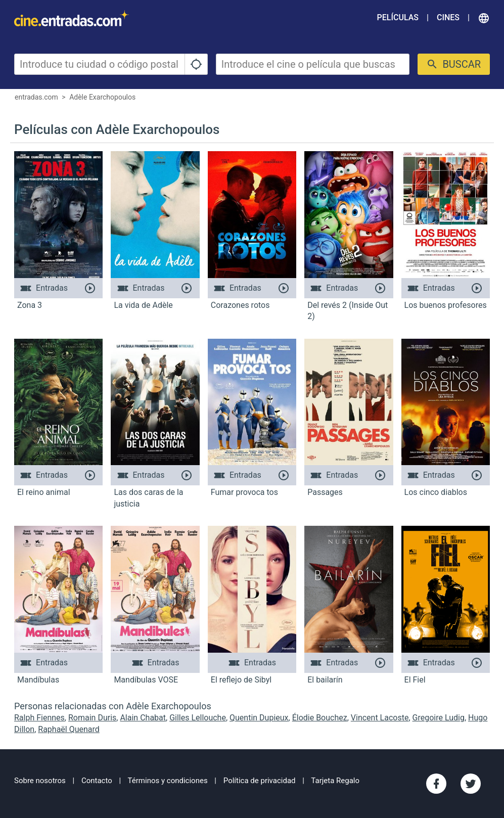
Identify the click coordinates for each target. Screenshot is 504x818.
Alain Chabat (143, 718)
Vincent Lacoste (380, 718)
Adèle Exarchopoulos (102, 97)
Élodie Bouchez (320, 718)
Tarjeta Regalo (335, 781)
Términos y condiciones (168, 781)
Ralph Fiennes (39, 718)
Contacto (97, 781)
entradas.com (36, 97)
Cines (448, 17)
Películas (398, 17)
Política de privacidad (260, 781)
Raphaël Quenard (69, 729)
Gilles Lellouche (198, 718)
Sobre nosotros (40, 781)
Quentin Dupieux (259, 718)
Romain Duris (92, 718)
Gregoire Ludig (439, 718)
